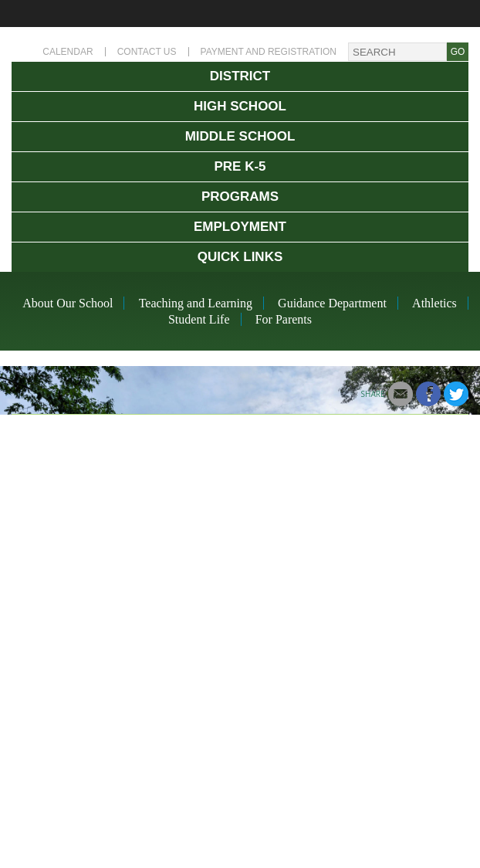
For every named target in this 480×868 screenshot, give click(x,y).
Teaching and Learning (196, 303)
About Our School (68, 303)
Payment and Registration (269, 52)
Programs (240, 197)
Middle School (240, 136)
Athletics (434, 303)
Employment (240, 227)
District (240, 76)
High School (240, 106)
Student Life (199, 319)
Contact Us (147, 52)
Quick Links (240, 257)
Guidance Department (332, 303)
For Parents (284, 319)
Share (373, 394)
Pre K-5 (240, 166)
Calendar (68, 52)
